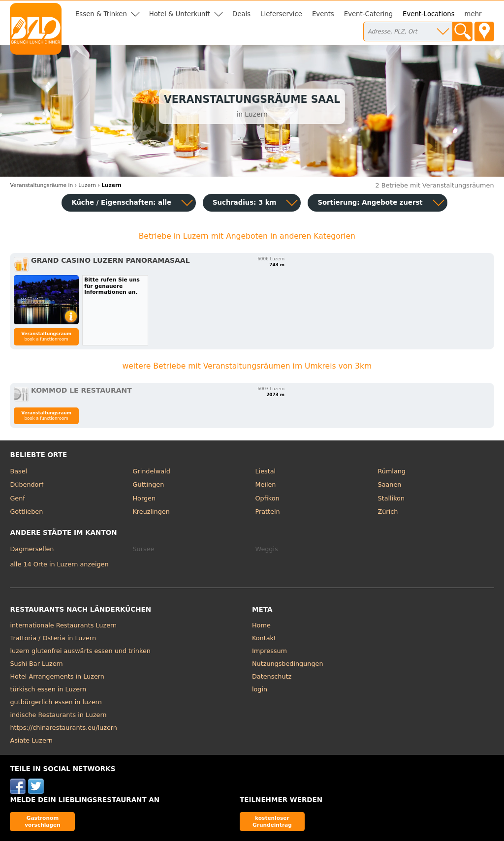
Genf (17, 498)
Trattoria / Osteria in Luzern (53, 638)
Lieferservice (281, 14)
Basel (18, 471)
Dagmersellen (32, 549)
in (41, 185)
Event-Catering (368, 14)
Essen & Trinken (101, 14)
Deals (241, 14)
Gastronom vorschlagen (43, 821)
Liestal (266, 471)
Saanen (390, 484)
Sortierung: (370, 202)
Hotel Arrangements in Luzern (57, 676)
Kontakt (264, 638)
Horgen (144, 498)
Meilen (266, 484)
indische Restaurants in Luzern (58, 715)
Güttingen (148, 484)
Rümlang (392, 471)
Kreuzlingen (151, 512)
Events (323, 14)
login (260, 689)
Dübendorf (27, 484)
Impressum (269, 651)
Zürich (388, 512)
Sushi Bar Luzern (36, 664)
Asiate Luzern (31, 740)
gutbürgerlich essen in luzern (56, 702)
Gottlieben (26, 512)
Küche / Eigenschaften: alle (121, 202)
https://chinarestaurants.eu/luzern (63, 728)
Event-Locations (429, 14)
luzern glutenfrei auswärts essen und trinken (80, 651)
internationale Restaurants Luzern (63, 625)
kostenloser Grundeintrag (272, 821)
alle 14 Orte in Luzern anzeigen (59, 564)
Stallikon (391, 498)
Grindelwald (151, 471)
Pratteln (268, 512)
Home (261, 625)
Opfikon (268, 498)
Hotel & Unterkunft (180, 14)
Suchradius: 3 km (244, 202)
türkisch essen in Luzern (48, 689)
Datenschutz (272, 676)
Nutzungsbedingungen (288, 664)
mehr (473, 14)
